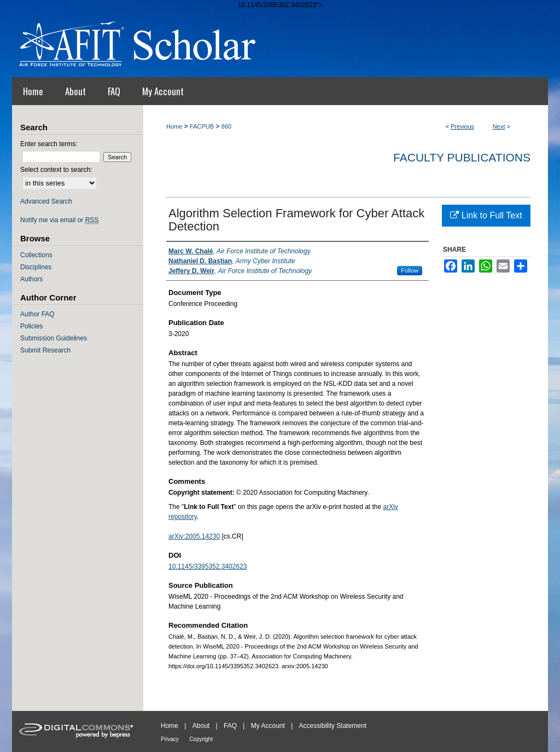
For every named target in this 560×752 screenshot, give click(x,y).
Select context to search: (56, 170)
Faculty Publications (462, 157)
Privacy (170, 739)
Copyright (201, 739)
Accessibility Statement (333, 726)
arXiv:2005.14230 (194, 536)
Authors (31, 279)
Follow (410, 270)
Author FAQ (37, 314)
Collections (36, 255)
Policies (31, 326)
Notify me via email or (59, 220)
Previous (462, 126)
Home (174, 126)
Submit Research (45, 350)
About (201, 726)
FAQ (230, 726)
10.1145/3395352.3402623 (208, 566)
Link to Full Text (486, 215)
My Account (268, 726)
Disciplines (36, 267)
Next (499, 126)
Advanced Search (46, 201)
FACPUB (202, 126)
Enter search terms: (49, 144)
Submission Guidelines (54, 338)
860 (226, 126)
